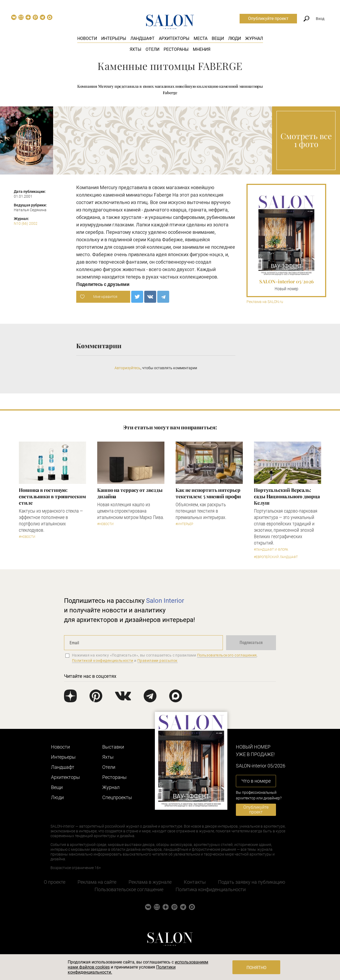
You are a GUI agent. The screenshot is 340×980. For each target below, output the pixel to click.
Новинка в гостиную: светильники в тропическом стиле (52, 496)
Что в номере (256, 781)
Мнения (202, 49)
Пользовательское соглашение (129, 889)
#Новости (27, 537)
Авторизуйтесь (127, 368)
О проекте (55, 882)
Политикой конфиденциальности (103, 661)
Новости (87, 38)
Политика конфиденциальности (211, 889)
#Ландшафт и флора (271, 550)
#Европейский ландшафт (276, 557)
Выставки (113, 747)
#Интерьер (184, 524)
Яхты (135, 49)
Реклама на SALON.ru (265, 302)
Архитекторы (174, 38)
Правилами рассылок (158, 661)
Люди (235, 38)
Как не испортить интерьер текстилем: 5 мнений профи (208, 493)
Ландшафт (143, 38)
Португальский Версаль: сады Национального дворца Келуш (287, 496)
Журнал (254, 38)
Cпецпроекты (117, 797)
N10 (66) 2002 (26, 223)
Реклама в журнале (150, 882)
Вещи (218, 38)
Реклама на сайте (97, 882)
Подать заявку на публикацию (252, 882)
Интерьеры (114, 38)
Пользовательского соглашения (227, 655)
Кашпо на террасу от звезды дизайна (130, 493)
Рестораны (176, 49)
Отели (152, 49)
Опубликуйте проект (268, 18)
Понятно (256, 968)
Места (201, 38)
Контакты (195, 882)
